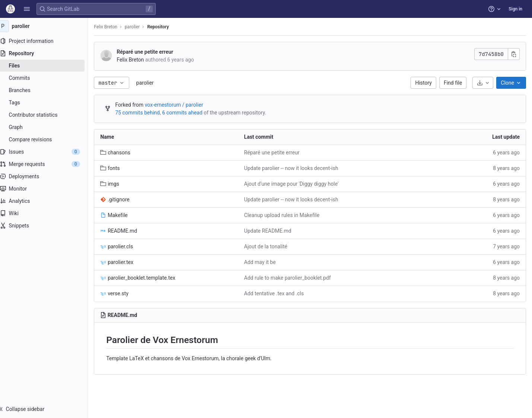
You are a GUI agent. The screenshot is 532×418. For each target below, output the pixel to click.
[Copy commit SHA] (514, 54)
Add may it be (265, 262)
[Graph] (47, 127)
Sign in (515, 9)
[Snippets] (47, 226)
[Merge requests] (47, 164)
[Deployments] (47, 176)
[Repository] (47, 53)
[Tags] (47, 103)
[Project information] (47, 41)
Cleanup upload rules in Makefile (286, 215)
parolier (152, 83)
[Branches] (47, 90)
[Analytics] (47, 201)
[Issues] (47, 152)
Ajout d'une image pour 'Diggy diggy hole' (296, 184)
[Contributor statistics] (47, 115)
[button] (27, 9)
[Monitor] (47, 189)
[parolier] (48, 26)
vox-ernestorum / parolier (181, 105)
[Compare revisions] (47, 139)
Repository (165, 27)
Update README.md (273, 231)
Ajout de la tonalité (270, 246)
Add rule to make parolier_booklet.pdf (292, 278)
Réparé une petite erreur (152, 52)
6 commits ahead (190, 113)
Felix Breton (113, 27)
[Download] (483, 83)
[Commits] (47, 78)
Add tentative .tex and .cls (279, 293)
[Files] (47, 66)
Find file (453, 83)
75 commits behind (145, 113)
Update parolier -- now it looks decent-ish (296, 168)
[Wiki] (47, 213)
